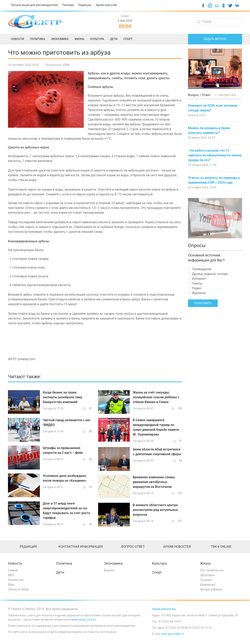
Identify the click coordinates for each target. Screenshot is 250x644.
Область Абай (18, 589)
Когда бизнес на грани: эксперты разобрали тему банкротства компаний (62, 397)
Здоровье (207, 575)
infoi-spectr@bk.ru (172, 634)
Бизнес (109, 570)
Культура (159, 563)
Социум (206, 580)
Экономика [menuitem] (60, 39)
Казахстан (16, 580)
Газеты (195, 283)
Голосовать (203, 303)
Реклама (68, 5)
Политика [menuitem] (37, 39)
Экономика (113, 563)
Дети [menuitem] (114, 39)
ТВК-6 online (221, 547)
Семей (13, 570)
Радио (195, 288)
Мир (11, 585)
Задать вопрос (215, 39)
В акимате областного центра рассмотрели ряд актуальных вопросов (155, 510)
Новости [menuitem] (17, 39)
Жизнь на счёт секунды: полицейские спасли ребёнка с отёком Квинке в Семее (156, 397)
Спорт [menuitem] (128, 39)
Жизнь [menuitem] (80, 39)
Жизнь (205, 563)
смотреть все (225, 95)
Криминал (208, 585)
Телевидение (200, 269)
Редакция (85, 5)
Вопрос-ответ (133, 547)
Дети (60, 572)
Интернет (197, 279)
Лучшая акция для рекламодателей (34, 5)
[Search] (218, 22)
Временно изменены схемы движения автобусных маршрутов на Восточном (154, 482)
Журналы (197, 293)
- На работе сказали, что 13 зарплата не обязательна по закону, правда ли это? (215, 155)
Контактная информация (81, 547)
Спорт (157, 572)
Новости (15, 563)
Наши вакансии (164, 609)
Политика (64, 563)
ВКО (11, 575)
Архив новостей (106, 5)
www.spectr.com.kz (84, 620)
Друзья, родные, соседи (208, 274)
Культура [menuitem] (97, 39)
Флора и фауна (211, 589)
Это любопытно (212, 570)
